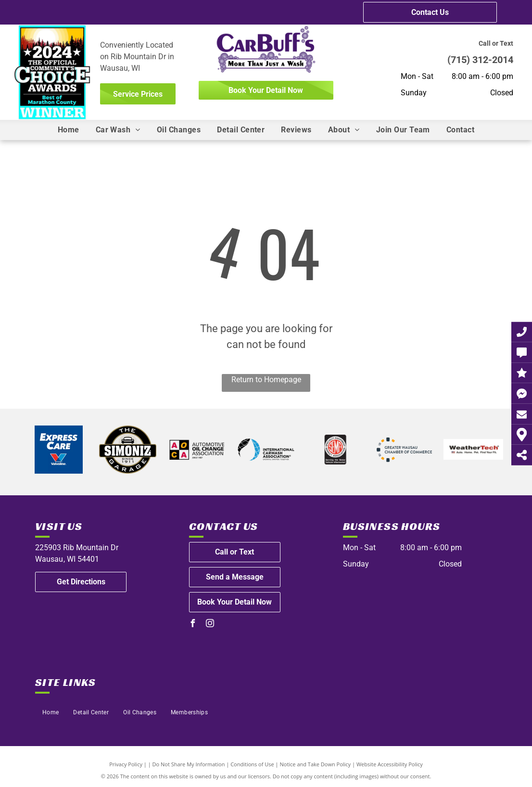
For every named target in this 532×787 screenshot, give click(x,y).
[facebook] (193, 625)
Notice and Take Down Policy (316, 764)
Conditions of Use (252, 764)
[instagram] (210, 625)
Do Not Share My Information (189, 764)
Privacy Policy (126, 764)
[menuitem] (69, 130)
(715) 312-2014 (480, 60)
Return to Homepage (266, 380)
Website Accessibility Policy (390, 764)
